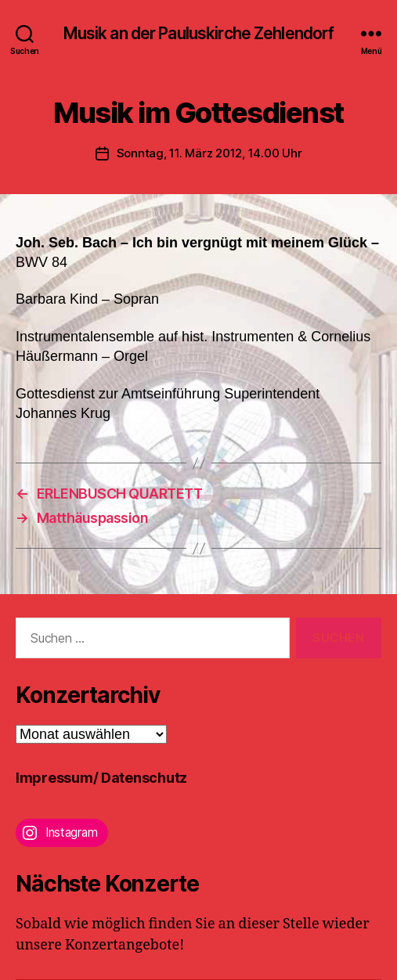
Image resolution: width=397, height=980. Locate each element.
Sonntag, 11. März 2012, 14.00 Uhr (209, 153)
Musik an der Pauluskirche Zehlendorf (199, 33)
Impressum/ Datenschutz (101, 778)
